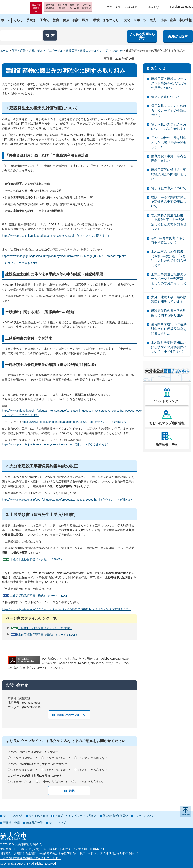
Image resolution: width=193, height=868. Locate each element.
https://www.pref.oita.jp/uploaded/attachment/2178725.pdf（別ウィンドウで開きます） (56, 236)
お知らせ (117, 51)
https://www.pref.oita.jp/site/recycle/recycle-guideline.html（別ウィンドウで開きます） (56, 444)
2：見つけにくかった (58, 758)
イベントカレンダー (167, 401)
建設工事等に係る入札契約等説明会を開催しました (169, 174)
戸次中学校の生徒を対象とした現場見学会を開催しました (169, 142)
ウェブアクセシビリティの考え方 (76, 816)
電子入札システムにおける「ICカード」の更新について (169, 110)
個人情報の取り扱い (115, 816)
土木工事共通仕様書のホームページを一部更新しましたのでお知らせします (169, 281)
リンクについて (144, 816)
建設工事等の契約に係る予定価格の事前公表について (169, 202)
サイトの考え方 (39, 816)
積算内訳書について (165, 97)
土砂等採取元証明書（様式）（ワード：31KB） (40, 596)
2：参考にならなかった (54, 782)
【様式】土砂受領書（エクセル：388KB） (37, 559)
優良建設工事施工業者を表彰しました (169, 158)
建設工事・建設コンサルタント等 (87, 51)
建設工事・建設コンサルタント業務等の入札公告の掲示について (169, 83)
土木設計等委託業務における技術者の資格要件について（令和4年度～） (169, 347)
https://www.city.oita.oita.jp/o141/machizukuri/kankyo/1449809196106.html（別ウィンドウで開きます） (67, 609)
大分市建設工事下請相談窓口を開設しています (169, 299)
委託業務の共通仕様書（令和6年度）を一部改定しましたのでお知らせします (169, 222)
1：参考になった (22, 782)
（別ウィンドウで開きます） (20, 263)
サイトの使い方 (13, 816)
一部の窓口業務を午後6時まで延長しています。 (30, 858)
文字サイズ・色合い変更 (122, 7)
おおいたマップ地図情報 (167, 423)
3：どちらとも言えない (92, 758)
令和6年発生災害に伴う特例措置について (168, 240)
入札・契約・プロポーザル (46, 51)
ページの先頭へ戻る (185, 811)
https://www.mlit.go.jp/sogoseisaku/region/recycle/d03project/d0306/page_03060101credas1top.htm (64, 256)
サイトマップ (57, 823)
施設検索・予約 (167, 445)
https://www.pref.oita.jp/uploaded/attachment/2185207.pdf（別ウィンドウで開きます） (76, 422)
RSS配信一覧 (34, 823)
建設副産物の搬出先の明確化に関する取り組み (169, 313)
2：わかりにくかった (58, 770)
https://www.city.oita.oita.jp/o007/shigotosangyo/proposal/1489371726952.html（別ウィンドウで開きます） (69, 500)
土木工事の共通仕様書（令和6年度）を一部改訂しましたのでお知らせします (169, 258)
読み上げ (153, 7)
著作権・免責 (11, 823)
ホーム (4, 51)
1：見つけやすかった (25, 758)
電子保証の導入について (169, 188)
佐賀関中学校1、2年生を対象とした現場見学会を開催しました (169, 329)
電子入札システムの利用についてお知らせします (169, 127)
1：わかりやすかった (25, 770)
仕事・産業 (19, 51)
